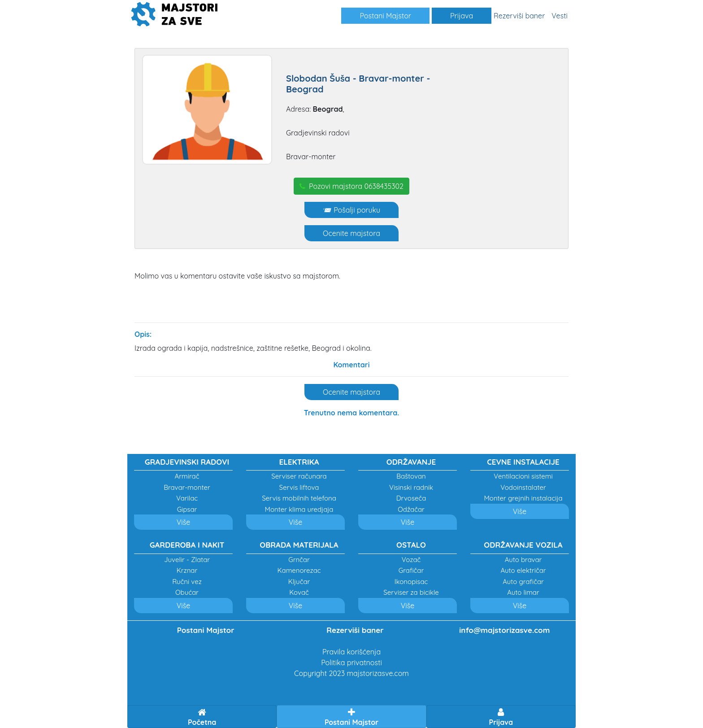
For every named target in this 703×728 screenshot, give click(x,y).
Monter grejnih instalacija (523, 498)
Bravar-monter (187, 487)
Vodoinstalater (523, 487)
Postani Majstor (385, 16)
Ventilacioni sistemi (523, 476)
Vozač (411, 560)
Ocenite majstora (351, 233)
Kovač (299, 592)
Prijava (462, 16)
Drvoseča (411, 498)
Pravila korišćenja (351, 652)
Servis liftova (299, 487)
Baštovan (411, 476)
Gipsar (187, 509)
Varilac (187, 498)
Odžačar (411, 509)
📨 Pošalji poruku (351, 210)
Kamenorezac (299, 570)
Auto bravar (523, 560)
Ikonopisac (411, 582)
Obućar (187, 592)
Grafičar (411, 570)
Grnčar (299, 560)
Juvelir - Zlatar (187, 560)
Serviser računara (299, 476)
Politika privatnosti (351, 663)
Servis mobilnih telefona (299, 498)
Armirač (187, 476)
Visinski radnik (411, 487)
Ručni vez (187, 582)
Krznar (187, 570)
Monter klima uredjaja (299, 509)
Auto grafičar (523, 582)
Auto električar (523, 570)
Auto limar (523, 592)
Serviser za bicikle (411, 592)
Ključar (299, 582)
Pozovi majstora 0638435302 (351, 186)
